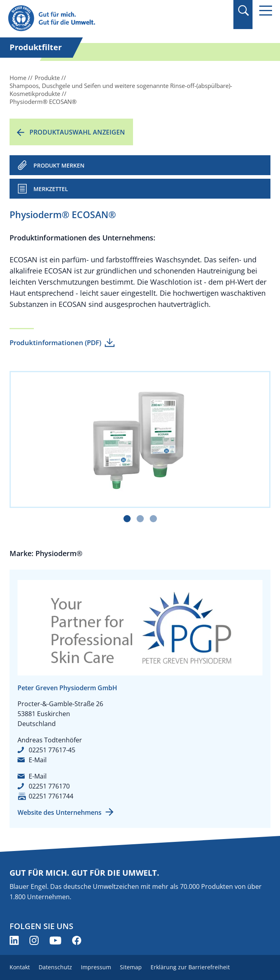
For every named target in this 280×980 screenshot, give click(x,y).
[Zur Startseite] (100, 19)
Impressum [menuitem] (96, 967)
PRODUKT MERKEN (59, 165)
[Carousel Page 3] (153, 519)
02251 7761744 (51, 796)
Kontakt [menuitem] (20, 967)
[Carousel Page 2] (140, 519)
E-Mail (38, 760)
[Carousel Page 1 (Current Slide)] (127, 519)
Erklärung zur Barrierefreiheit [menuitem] (190, 967)
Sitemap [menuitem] (131, 967)
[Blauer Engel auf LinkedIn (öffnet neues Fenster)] (14, 940)
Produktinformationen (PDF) (55, 343)
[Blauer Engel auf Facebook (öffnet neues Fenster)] (77, 940)
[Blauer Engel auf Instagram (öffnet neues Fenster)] (34, 940)
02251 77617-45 (52, 750)
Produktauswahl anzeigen (77, 132)
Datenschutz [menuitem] (55, 967)
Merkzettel (51, 189)
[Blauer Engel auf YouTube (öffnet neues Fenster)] (55, 940)
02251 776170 (49, 786)
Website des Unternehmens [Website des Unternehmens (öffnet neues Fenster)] (60, 812)
